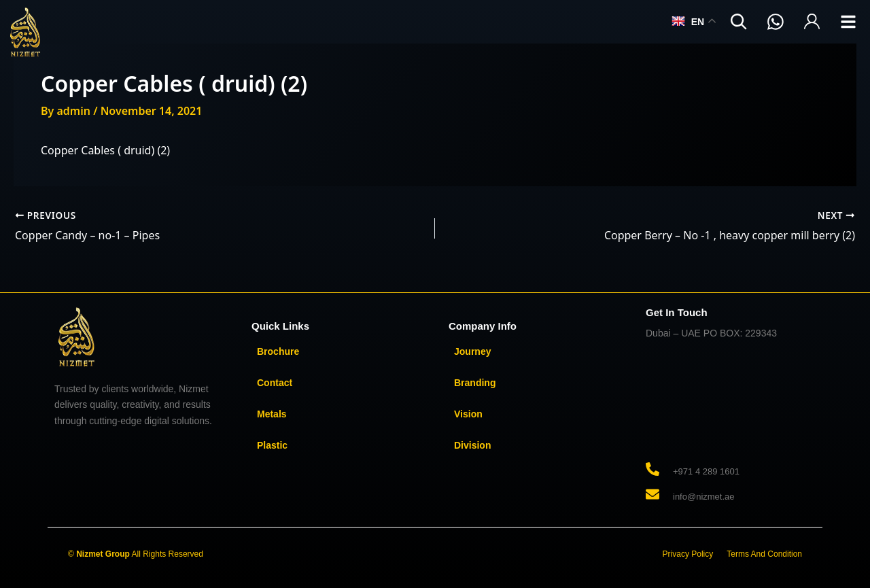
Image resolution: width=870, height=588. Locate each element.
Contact (275, 383)
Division (472, 445)
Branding (475, 383)
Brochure (278, 351)
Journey (472, 351)
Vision (468, 414)
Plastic (272, 445)
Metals (272, 414)
